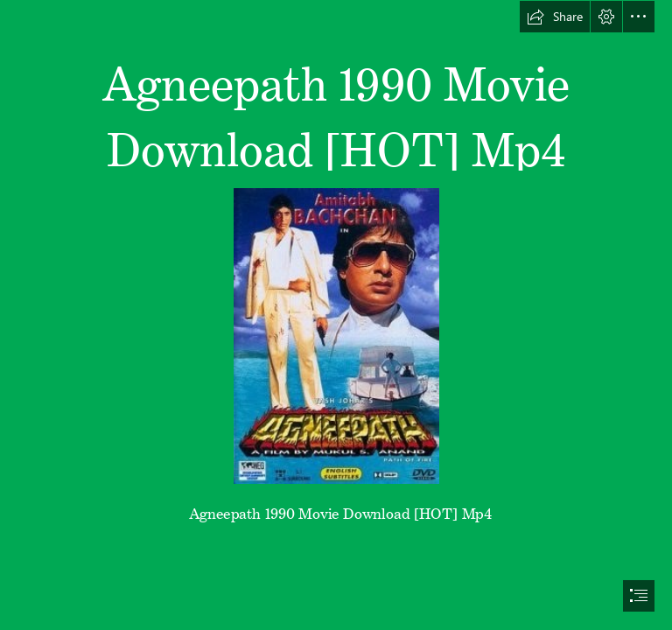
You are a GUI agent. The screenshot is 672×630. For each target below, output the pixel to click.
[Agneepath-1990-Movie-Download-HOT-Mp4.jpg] (336, 335)
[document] (336, 315)
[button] (555, 17)
